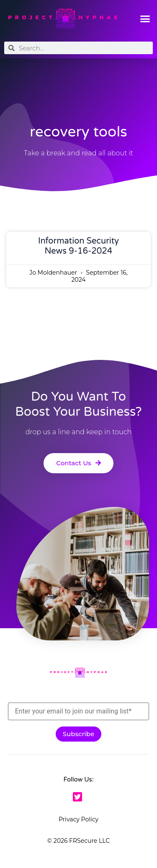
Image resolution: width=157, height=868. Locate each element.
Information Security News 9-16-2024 (78, 246)
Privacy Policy (78, 819)
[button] (145, 19)
